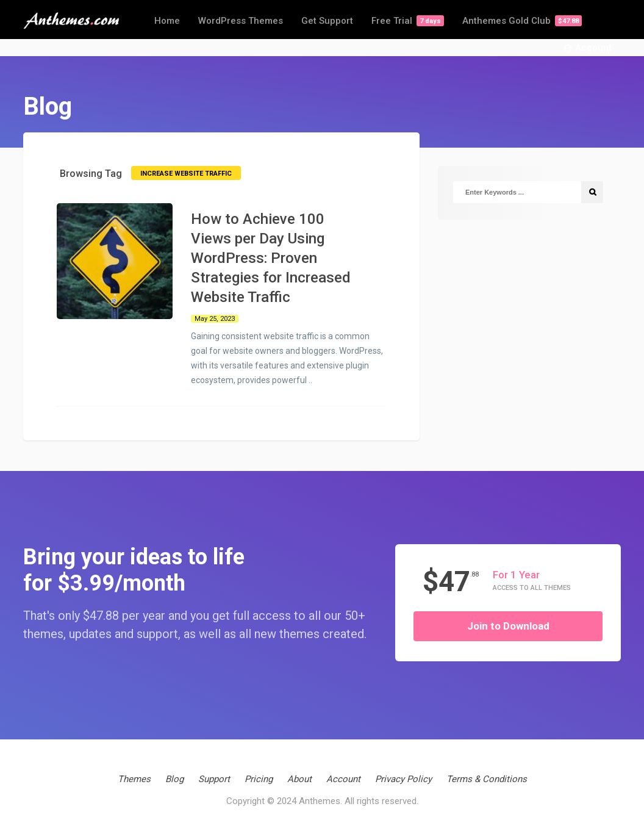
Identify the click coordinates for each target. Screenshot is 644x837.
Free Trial (408, 21)
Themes (134, 779)
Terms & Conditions (487, 779)
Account (588, 48)
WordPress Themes (241, 21)
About (299, 779)
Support (214, 779)
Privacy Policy (403, 779)
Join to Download (508, 626)
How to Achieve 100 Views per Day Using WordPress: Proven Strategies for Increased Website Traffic (271, 258)
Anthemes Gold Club (522, 21)
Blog (174, 779)
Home (167, 21)
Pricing (259, 779)
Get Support (327, 21)
